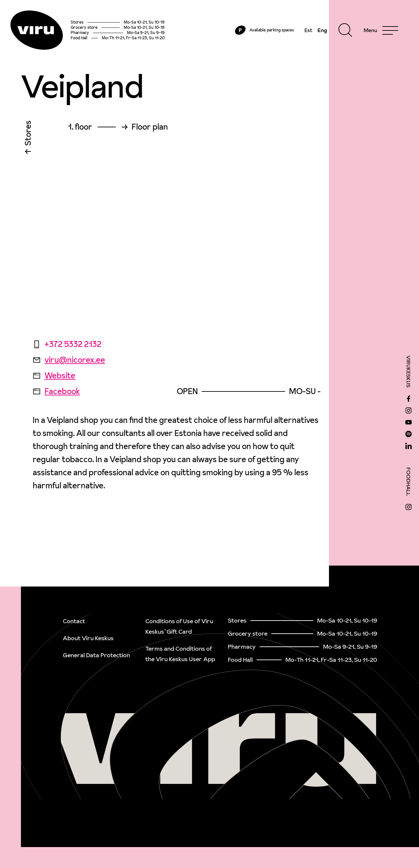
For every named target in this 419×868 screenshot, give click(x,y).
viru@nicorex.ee (69, 360)
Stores (28, 135)
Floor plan (150, 127)
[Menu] (381, 30)
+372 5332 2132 (67, 344)
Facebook (56, 391)
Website (54, 376)
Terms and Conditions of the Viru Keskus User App (180, 654)
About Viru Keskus (88, 638)
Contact (74, 621)
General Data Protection (96, 655)
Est (308, 30)
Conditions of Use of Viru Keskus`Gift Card (179, 626)
